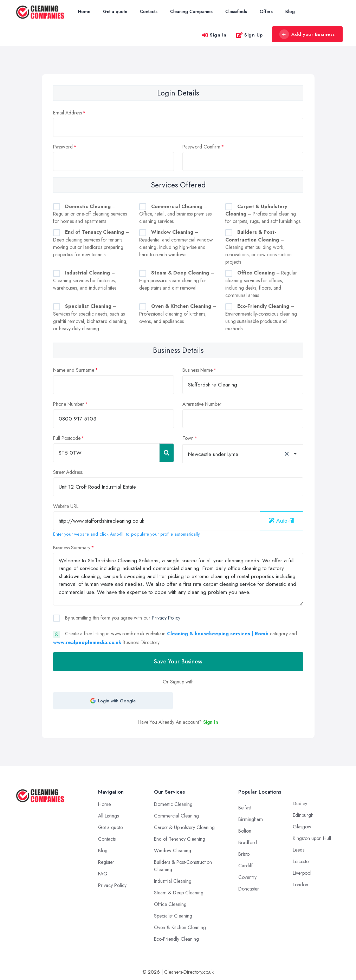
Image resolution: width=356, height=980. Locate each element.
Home (84, 11)
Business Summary (72, 548)
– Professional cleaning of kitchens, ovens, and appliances (178, 314)
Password (63, 147)
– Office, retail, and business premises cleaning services (175, 214)
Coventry (247, 877)
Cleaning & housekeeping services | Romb (218, 634)
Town (188, 438)
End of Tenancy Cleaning (180, 839)
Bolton (245, 831)
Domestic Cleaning (173, 804)
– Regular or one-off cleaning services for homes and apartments (90, 214)
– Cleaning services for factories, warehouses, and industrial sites (85, 280)
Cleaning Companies (191, 11)
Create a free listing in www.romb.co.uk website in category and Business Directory (175, 638)
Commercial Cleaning (176, 816)
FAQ (103, 874)
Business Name (198, 370)
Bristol (244, 854)
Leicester (302, 861)
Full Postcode (67, 438)
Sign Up (249, 35)
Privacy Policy (166, 618)
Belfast (245, 808)
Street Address (68, 472)
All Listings (108, 816)
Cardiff (245, 866)
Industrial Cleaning (173, 881)
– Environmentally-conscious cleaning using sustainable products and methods (261, 317)
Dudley (300, 803)
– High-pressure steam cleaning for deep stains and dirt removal (177, 280)
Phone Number (69, 404)
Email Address (67, 113)
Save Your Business (178, 661)
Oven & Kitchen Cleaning (180, 927)
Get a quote (115, 11)
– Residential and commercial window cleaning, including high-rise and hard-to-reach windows (176, 243)
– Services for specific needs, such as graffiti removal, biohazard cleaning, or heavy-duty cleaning (90, 317)
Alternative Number (202, 404)
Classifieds (236, 11)
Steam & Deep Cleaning (179, 893)
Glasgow (302, 827)
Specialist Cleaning (173, 916)
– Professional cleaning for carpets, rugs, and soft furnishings (263, 214)
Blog (290, 11)
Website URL (66, 506)
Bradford (248, 842)
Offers (266, 11)
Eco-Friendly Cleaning (176, 939)
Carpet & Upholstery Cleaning (184, 827)
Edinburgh (303, 815)
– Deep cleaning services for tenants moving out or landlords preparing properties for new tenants (91, 243)
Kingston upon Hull (312, 838)
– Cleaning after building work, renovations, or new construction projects (258, 247)
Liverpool (302, 873)
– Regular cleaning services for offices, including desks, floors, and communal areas (261, 284)
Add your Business (307, 34)
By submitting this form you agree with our (122, 618)
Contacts (149, 11)
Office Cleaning (170, 904)
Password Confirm (201, 147)
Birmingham (251, 819)
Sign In (214, 35)
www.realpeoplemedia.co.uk (87, 642)
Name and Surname (74, 370)
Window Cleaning (173, 850)
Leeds (299, 850)
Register (106, 862)
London (300, 885)
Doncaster (249, 889)
